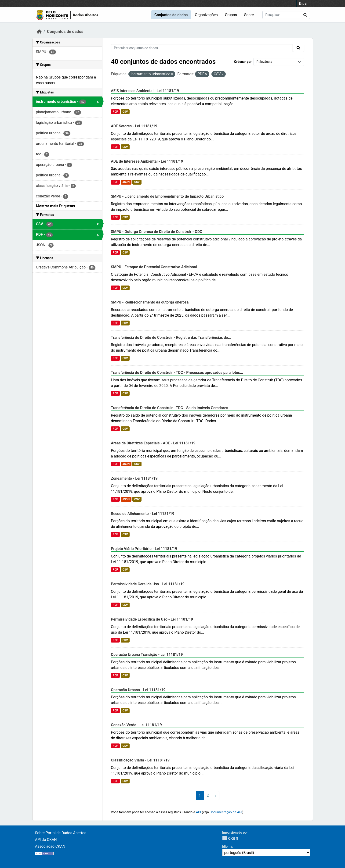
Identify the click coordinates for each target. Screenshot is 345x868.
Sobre (249, 15)
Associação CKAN (50, 846)
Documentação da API (226, 812)
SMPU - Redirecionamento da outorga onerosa (150, 302)
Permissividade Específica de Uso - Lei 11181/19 (152, 619)
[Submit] (305, 15)
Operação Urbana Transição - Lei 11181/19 (147, 655)
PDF (115, 112)
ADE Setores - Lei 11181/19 (134, 126)
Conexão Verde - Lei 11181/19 (136, 725)
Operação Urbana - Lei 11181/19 (138, 690)
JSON (126, 182)
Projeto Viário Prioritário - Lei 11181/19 (144, 549)
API (199, 812)
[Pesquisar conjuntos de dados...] (286, 15)
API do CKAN (46, 840)
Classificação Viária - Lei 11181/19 (140, 760)
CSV (125, 112)
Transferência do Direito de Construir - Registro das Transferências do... (171, 338)
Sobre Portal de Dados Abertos (61, 833)
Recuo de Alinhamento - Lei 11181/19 (143, 514)
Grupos (231, 15)
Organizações (206, 15)
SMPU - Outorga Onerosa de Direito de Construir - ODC (157, 232)
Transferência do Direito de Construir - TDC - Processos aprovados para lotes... (177, 373)
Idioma (227, 847)
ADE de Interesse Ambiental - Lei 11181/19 (147, 161)
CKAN (230, 838)
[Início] (39, 32)
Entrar (303, 4)
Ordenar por (243, 62)
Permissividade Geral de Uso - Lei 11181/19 (148, 584)
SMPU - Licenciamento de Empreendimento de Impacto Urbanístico (167, 196)
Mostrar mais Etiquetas (56, 206)
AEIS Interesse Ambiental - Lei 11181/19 (145, 91)
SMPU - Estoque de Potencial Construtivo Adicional (154, 267)
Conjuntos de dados (171, 15)
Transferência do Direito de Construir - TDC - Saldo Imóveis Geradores (169, 408)
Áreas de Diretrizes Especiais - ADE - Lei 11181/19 (153, 443)
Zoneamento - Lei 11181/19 (134, 478)
